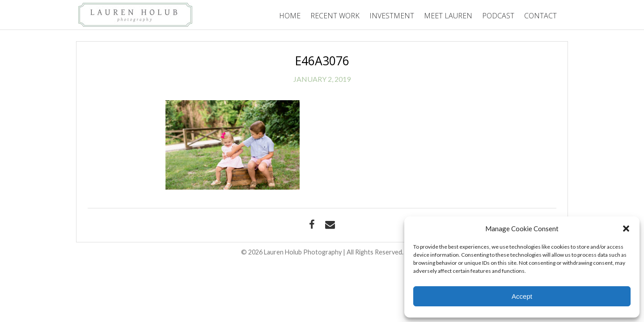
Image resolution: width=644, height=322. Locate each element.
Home (290, 16)
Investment (392, 16)
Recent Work (335, 16)
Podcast (498, 16)
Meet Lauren (448, 16)
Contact (540, 16)
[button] (626, 229)
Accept (522, 296)
